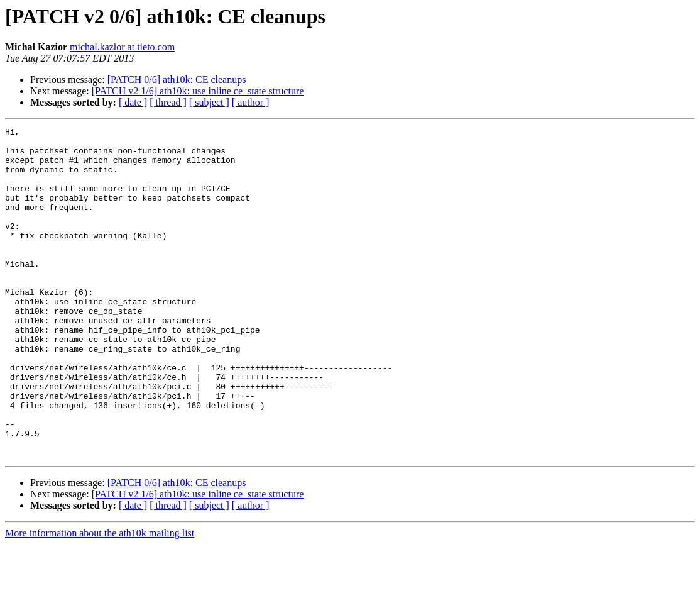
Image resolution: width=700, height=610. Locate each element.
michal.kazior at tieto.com (122, 47)
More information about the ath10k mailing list (100, 599)
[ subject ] (209, 102)
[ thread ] (168, 102)
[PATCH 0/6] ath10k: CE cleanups (177, 80)
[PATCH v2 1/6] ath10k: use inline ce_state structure (198, 91)
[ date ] (133, 102)
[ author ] (251, 102)
